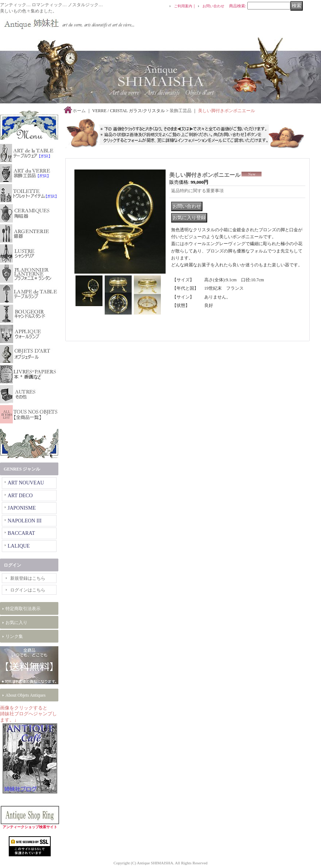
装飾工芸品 (181, 111)
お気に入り (16, 623)
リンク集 (14, 636)
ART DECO (20, 496)
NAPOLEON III (25, 521)
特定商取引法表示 (23, 609)
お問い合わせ (213, 6)
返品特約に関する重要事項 (197, 191)
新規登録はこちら (28, 578)
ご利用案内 (183, 6)
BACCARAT (21, 533)
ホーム (79, 111)
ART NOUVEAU (26, 483)
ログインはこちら (28, 590)
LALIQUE (19, 546)
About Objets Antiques (26, 695)
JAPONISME (22, 508)
